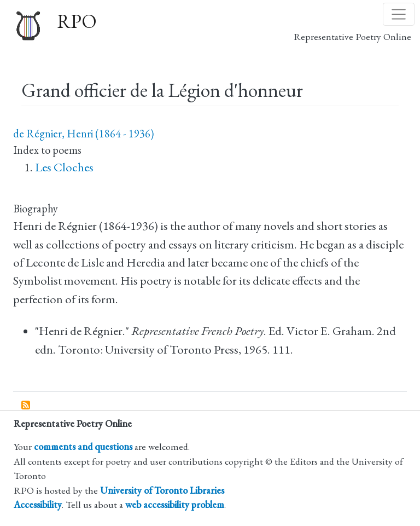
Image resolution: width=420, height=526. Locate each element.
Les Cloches (64, 167)
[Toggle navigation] (399, 14)
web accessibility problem (175, 504)
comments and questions (83, 446)
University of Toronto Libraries (162, 490)
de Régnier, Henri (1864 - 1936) (83, 134)
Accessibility (38, 504)
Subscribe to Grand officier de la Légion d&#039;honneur (26, 406)
